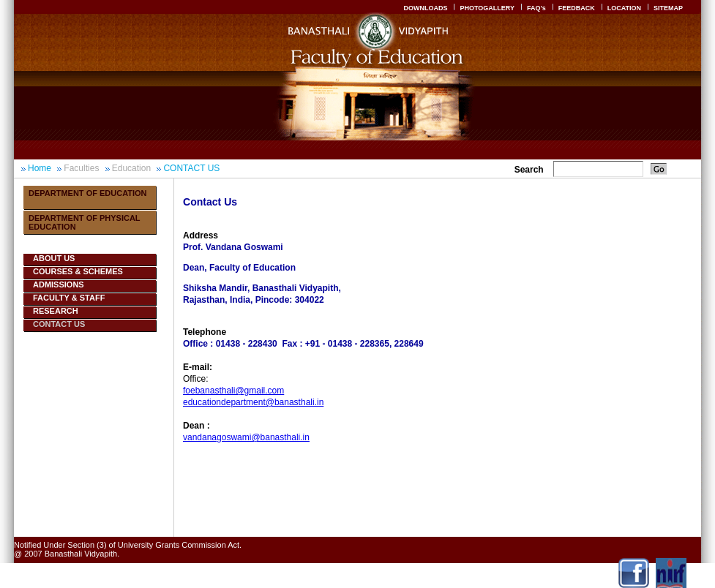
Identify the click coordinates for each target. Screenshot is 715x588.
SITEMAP (668, 8)
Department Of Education (88, 193)
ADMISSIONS (59, 284)
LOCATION (624, 8)
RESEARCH (56, 311)
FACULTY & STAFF (69, 298)
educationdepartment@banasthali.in (253, 402)
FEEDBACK (577, 8)
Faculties (81, 168)
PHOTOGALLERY (487, 8)
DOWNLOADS (425, 8)
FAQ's (536, 8)
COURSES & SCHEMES (78, 271)
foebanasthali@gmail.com (233, 391)
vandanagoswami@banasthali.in (246, 437)
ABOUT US (54, 258)
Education (131, 168)
